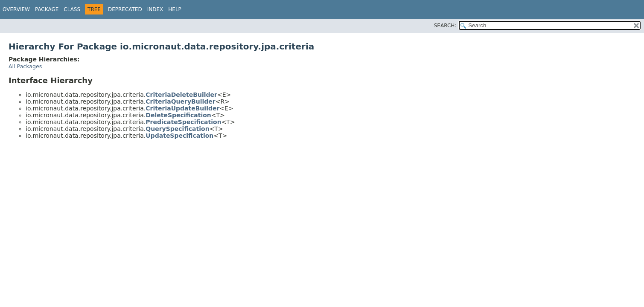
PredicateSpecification (183, 122)
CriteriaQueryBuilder (180, 101)
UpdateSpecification (179, 136)
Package (47, 9)
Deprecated (125, 9)
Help (175, 9)
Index (155, 9)
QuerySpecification (177, 129)
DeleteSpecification (178, 115)
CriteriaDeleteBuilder (181, 95)
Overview (16, 9)
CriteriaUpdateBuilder (182, 108)
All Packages (25, 66)
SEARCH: (445, 26)
